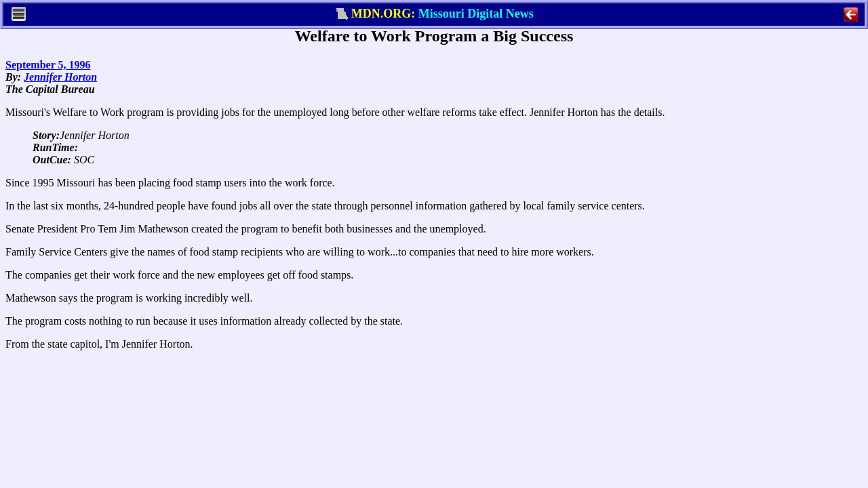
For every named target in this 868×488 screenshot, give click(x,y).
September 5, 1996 (48, 65)
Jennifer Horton (60, 77)
